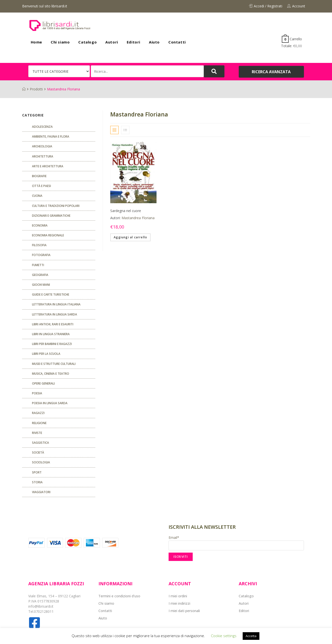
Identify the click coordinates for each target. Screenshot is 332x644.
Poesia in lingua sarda (50, 403)
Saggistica (40, 443)
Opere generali (43, 383)
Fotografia (41, 255)
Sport (37, 472)
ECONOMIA (40, 225)
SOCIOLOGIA (41, 462)
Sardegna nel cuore (126, 211)
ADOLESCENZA (42, 127)
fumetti (38, 265)
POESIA (37, 393)
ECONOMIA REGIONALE (48, 235)
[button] (271, 72)
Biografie (39, 176)
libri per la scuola (46, 354)
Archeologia (42, 146)
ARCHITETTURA (43, 156)
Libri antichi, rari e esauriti (53, 324)
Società (38, 452)
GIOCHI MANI (41, 285)
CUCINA (37, 196)
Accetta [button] (251, 636)
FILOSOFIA (39, 245)
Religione (39, 423)
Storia (37, 482)
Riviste (37, 433)
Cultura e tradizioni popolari (56, 206)
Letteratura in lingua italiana (56, 304)
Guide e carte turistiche (51, 294)
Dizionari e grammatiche (51, 216)
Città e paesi (41, 186)
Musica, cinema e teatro (51, 374)
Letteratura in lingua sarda (55, 314)
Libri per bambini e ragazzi (52, 344)
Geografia (40, 275)
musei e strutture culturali (54, 364)
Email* (236, 543)
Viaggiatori (41, 492)
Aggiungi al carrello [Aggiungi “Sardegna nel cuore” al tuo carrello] (130, 237)
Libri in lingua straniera (51, 334)
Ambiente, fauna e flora (51, 136)
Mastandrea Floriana (138, 218)
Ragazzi (38, 413)
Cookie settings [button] (224, 636)
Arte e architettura (48, 166)
